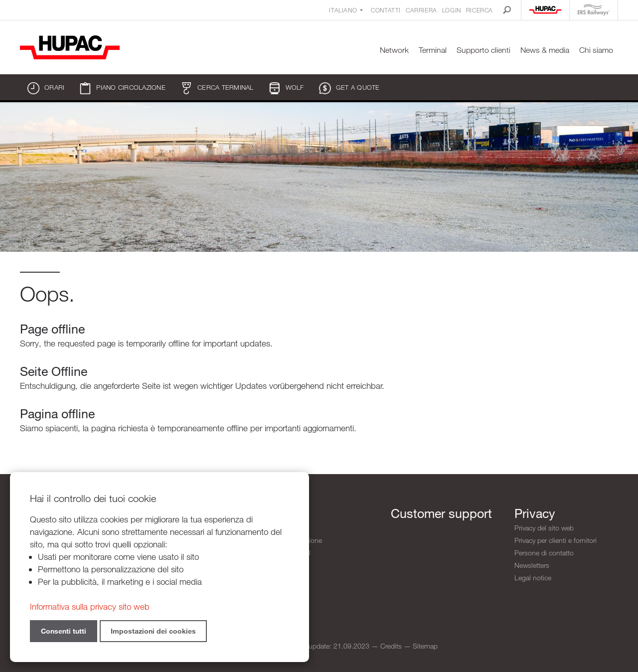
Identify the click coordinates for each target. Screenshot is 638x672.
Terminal (433, 50)
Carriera (421, 10)
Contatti (386, 10)
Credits (391, 646)
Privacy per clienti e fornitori (556, 540)
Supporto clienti (483, 50)
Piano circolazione (122, 88)
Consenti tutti (64, 631)
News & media (545, 50)
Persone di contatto (544, 553)
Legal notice (533, 578)
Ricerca (479, 10)
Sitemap (425, 646)
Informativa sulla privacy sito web (90, 606)
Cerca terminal (217, 88)
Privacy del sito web (544, 528)
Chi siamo (596, 50)
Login (452, 10)
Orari (46, 88)
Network (394, 50)
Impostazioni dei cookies (153, 631)
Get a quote (349, 88)
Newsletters (532, 565)
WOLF (286, 88)
